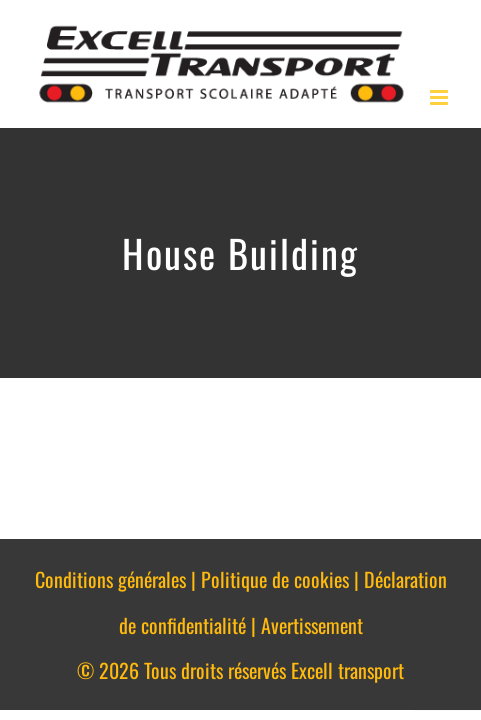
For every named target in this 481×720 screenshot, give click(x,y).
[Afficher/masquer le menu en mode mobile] (440, 97)
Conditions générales (110, 579)
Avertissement (312, 625)
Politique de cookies (275, 579)
